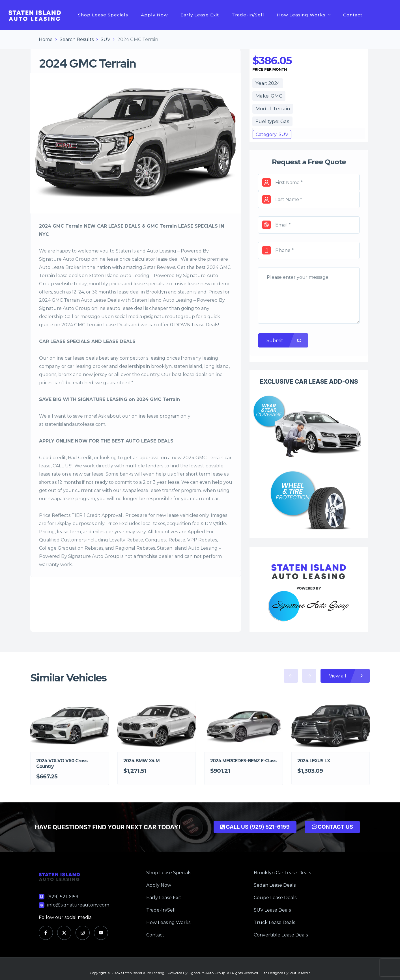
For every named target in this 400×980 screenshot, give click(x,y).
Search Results (77, 39)
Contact (353, 15)
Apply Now (154, 15)
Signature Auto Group (207, 973)
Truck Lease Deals (274, 922)
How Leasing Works (304, 15)
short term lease (204, 474)
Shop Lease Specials (103, 15)
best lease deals (190, 374)
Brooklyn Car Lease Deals (282, 873)
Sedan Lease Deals (275, 885)
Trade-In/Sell (248, 15)
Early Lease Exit (200, 15)
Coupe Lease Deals (275, 898)
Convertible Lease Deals (281, 935)
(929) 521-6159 (63, 897)
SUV (106, 39)
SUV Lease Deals (272, 910)
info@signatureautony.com (78, 905)
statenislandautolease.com (75, 424)
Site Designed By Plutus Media (286, 973)
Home (46, 39)
